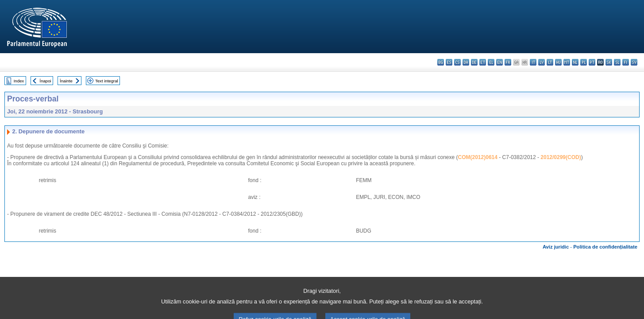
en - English (499, 62)
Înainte (66, 81)
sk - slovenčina (609, 62)
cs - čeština (457, 62)
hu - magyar (558, 62)
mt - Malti (567, 62)
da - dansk (466, 62)
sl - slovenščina (617, 62)
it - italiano (533, 62)
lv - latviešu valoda (542, 62)
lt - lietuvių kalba (550, 62)
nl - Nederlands (575, 62)
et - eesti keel (483, 62)
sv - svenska (634, 62)
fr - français (508, 62)
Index (19, 81)
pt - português (592, 62)
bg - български (441, 62)
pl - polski (584, 62)
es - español (449, 62)
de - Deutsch (474, 62)
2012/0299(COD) (561, 157)
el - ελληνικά (491, 62)
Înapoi (46, 81)
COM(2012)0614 (478, 157)
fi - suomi (626, 62)
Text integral (107, 81)
